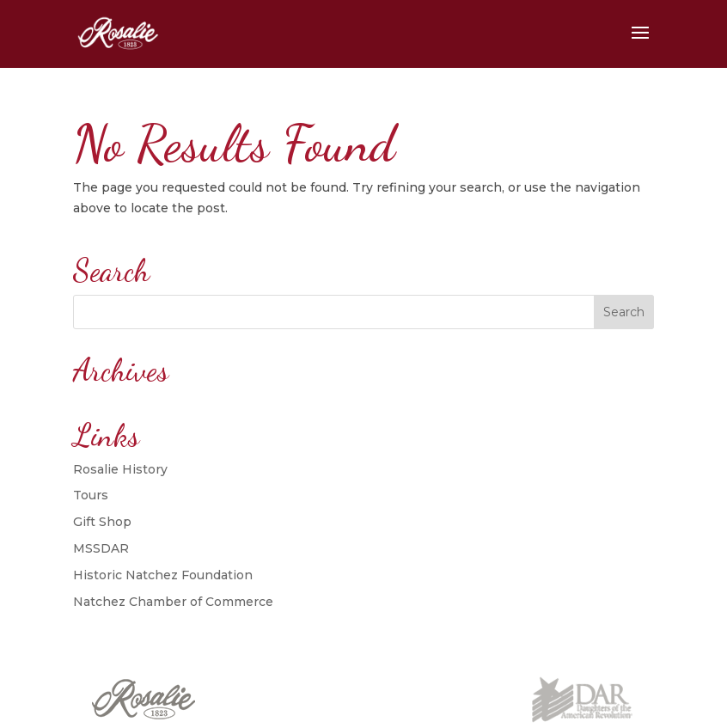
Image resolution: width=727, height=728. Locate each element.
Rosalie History (120, 469)
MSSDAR (101, 548)
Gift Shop (102, 522)
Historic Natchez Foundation (163, 575)
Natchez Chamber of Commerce (173, 602)
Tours (91, 495)
